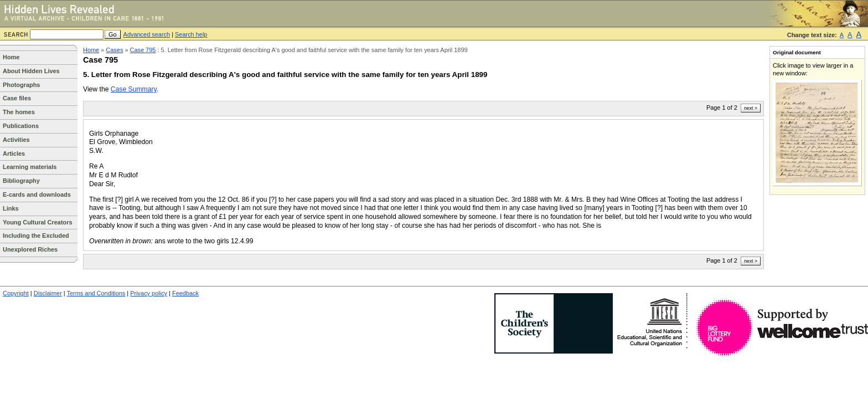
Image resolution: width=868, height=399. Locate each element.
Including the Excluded (36, 236)
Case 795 (143, 50)
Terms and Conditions (96, 293)
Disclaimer (48, 293)
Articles (14, 154)
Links (11, 208)
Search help (191, 34)
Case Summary (134, 89)
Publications (21, 126)
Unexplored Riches (30, 249)
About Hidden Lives (31, 71)
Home (11, 57)
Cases (114, 50)
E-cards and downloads (37, 195)
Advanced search (147, 34)
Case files (17, 98)
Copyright (16, 293)
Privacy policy (149, 293)
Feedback (185, 293)
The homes (19, 112)
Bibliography (21, 181)
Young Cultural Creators (38, 222)
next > (751, 108)
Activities (16, 140)
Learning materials (30, 167)
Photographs (21, 85)
